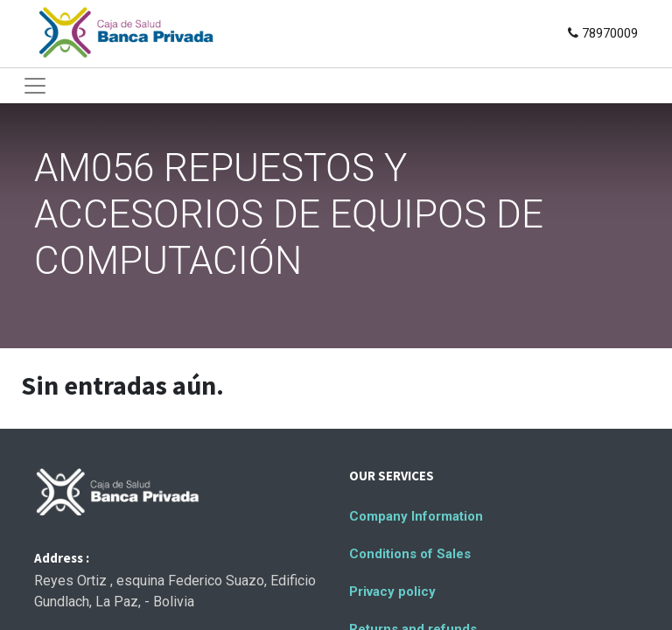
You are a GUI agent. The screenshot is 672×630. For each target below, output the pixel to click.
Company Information (416, 516)
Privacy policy (392, 591)
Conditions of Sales (410, 554)
